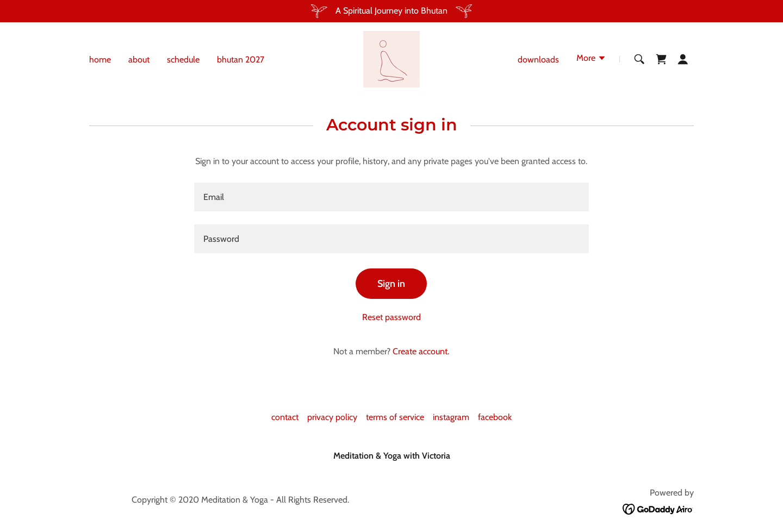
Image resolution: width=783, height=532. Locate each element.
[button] (591, 59)
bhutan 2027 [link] (241, 60)
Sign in (391, 284)
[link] (391, 58)
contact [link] (285, 417)
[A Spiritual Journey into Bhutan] (391, 11)
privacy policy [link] (332, 417)
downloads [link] (538, 60)
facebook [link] (495, 417)
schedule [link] (183, 60)
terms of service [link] (395, 417)
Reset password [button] (391, 317)
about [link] (139, 60)
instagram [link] (451, 417)
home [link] (100, 60)
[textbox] (391, 197)
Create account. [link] (421, 351)
